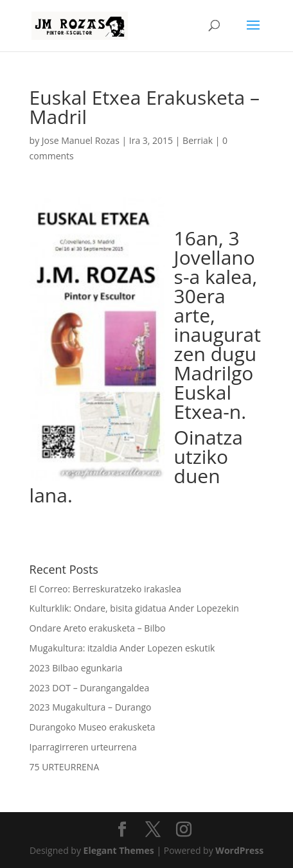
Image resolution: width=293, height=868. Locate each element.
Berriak (198, 140)
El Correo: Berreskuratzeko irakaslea (105, 589)
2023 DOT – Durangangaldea (90, 688)
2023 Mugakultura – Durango (91, 707)
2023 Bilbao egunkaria (76, 668)
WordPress (239, 850)
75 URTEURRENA (65, 767)
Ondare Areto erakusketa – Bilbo (98, 628)
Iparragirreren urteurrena (83, 747)
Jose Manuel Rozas (81, 140)
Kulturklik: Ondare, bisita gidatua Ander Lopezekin (134, 608)
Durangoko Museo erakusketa (93, 727)
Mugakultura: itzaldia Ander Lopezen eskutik (122, 648)
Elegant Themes (119, 850)
